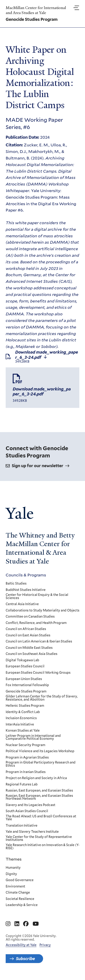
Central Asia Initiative (22, 604)
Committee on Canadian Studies (30, 617)
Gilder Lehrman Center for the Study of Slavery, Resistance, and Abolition (42, 698)
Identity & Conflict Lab (23, 712)
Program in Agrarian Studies (27, 758)
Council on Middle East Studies (29, 648)
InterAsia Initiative (20, 724)
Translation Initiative (22, 826)
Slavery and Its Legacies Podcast (30, 805)
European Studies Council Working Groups (38, 673)
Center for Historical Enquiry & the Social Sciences (37, 596)
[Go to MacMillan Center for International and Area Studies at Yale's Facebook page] (26, 924)
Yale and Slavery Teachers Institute (32, 832)
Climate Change (18, 893)
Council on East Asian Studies (28, 635)
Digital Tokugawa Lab (22, 660)
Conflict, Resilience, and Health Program (36, 623)
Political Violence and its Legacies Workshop (40, 751)
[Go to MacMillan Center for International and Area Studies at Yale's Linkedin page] (17, 924)
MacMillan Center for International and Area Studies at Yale (36, 10)
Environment (15, 886)
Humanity (13, 868)
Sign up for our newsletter (38, 466)
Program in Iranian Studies (26, 772)
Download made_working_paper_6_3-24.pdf (47, 357)
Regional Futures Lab (22, 784)
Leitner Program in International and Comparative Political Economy (33, 737)
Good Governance (20, 880)
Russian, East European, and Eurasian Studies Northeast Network (39, 797)
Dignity (11, 874)
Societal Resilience (20, 899)
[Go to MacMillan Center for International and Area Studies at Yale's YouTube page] (36, 924)
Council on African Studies (26, 629)
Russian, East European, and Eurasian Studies (39, 791)
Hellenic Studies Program (25, 706)
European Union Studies (24, 679)
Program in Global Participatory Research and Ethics (41, 764)
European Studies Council (25, 666)
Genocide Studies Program (26, 691)
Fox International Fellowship (27, 685)
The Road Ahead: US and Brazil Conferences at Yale (41, 818)
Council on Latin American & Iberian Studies (39, 642)
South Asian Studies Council (27, 811)
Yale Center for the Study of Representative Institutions (39, 838)
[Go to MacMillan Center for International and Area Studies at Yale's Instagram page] (8, 924)
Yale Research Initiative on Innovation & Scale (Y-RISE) (42, 847)
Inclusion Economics (21, 718)
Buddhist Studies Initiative (26, 590)
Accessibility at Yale (21, 945)
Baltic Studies (16, 584)
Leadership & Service (22, 905)
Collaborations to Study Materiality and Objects (42, 610)
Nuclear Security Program (25, 745)
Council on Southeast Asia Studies (32, 654)
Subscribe (25, 959)
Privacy (45, 945)
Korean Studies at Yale (23, 731)
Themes (14, 859)
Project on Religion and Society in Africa (36, 778)
